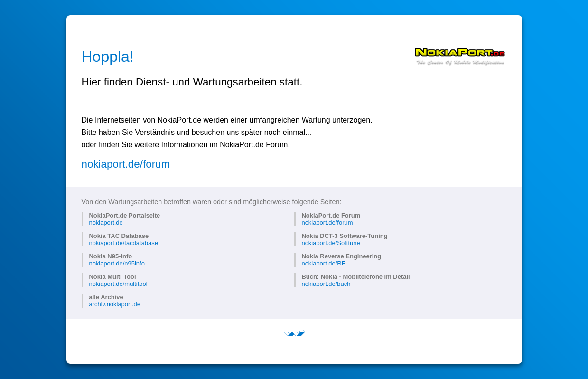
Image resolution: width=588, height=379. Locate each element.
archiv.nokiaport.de (114, 304)
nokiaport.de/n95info (117, 263)
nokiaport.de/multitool (118, 284)
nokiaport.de (106, 223)
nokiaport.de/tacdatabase (123, 243)
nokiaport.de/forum (126, 164)
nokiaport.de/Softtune (331, 243)
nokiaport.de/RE (323, 263)
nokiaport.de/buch (326, 284)
